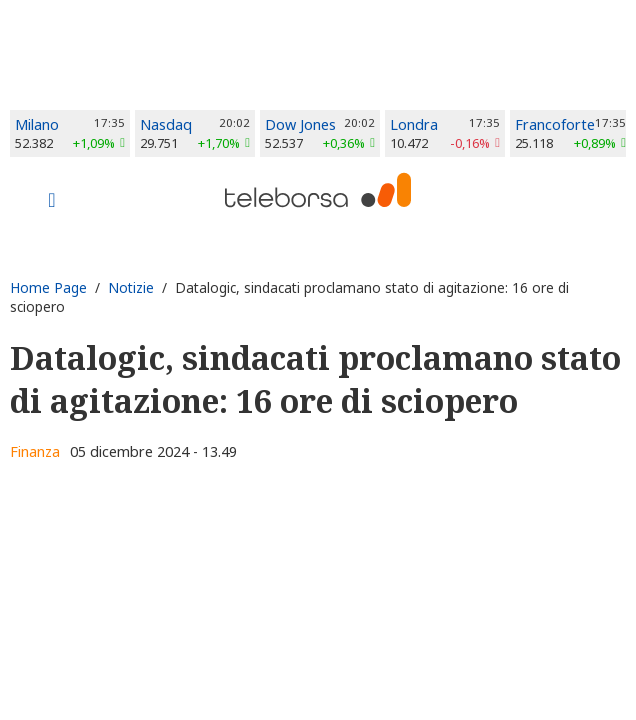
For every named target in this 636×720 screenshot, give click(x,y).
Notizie (131, 287)
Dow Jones (300, 124)
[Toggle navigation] (52, 202)
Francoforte (555, 124)
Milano (37, 124)
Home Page (48, 287)
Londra (414, 124)
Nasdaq (166, 124)
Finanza (35, 451)
